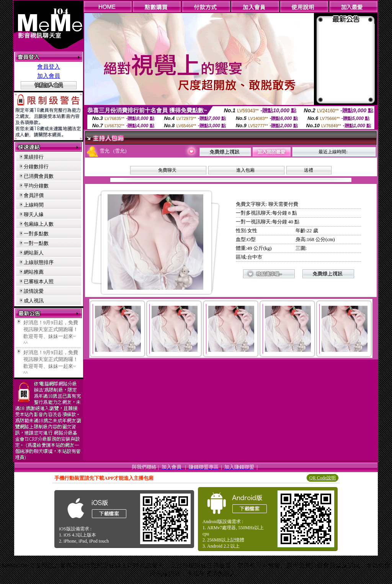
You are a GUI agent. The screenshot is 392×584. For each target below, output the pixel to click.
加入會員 (49, 76)
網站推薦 (34, 272)
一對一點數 (36, 243)
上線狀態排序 (39, 262)
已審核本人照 (39, 281)
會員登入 (49, 67)
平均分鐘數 (36, 186)
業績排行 (34, 157)
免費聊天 (167, 170)
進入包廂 (245, 170)
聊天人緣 (34, 214)
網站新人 (34, 253)
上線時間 (34, 205)
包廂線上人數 (39, 224)
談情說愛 (34, 291)
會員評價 (34, 195)
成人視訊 (34, 301)
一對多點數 (36, 234)
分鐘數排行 (36, 167)
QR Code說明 (323, 478)
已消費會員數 (39, 176)
